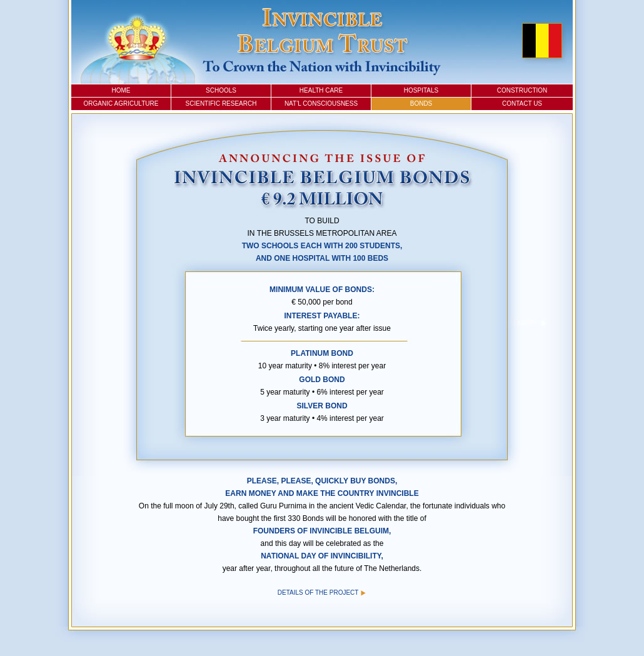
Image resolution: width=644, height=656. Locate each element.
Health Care (321, 90)
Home (121, 90)
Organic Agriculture (121, 103)
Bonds (421, 103)
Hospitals (421, 90)
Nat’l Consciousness (321, 103)
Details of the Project (322, 593)
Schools (221, 90)
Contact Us (522, 103)
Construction (522, 90)
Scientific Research (221, 103)
